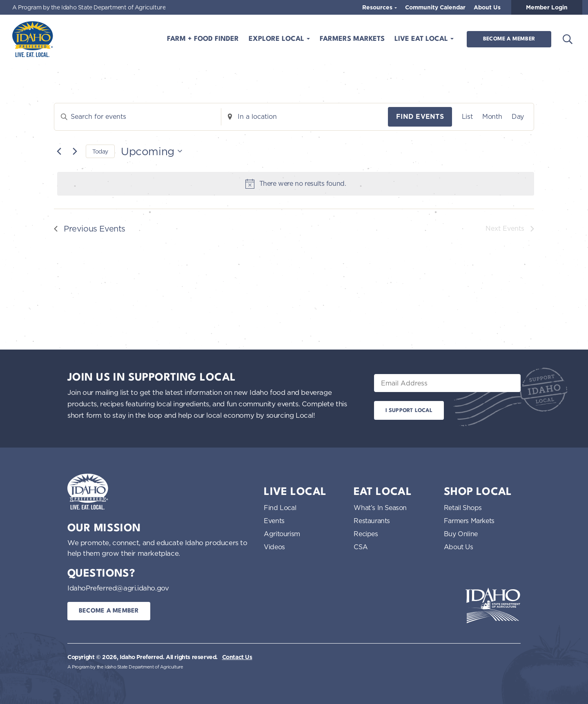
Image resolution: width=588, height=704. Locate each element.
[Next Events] (75, 151)
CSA (361, 547)
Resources (378, 7)
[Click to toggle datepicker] (151, 151)
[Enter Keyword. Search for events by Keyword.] (138, 117)
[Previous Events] (59, 151)
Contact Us (237, 657)
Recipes (366, 534)
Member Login (547, 7)
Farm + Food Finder (203, 39)
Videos (274, 547)
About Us (487, 7)
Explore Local (277, 39)
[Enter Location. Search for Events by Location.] (305, 117)
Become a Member (509, 39)
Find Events (420, 117)
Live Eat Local (422, 39)
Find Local (280, 508)
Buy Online (461, 534)
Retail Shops (463, 508)
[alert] (296, 184)
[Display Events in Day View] (518, 117)
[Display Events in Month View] (492, 117)
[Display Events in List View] (467, 117)
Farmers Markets (352, 39)
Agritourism (282, 534)
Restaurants (372, 521)
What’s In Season (380, 508)
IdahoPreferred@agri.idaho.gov (118, 588)
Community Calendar (435, 7)
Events (274, 521)
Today (100, 151)
